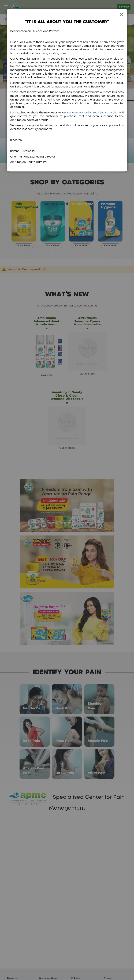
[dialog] (67, 490)
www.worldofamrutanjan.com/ (92, 113)
